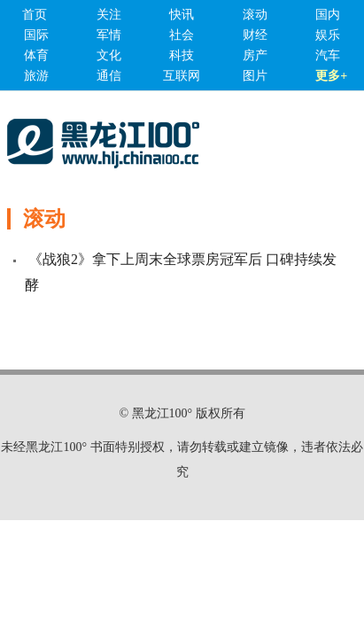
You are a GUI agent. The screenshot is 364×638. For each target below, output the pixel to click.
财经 (255, 35)
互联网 (182, 76)
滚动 (255, 15)
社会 (182, 35)
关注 (109, 15)
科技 (182, 55)
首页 (35, 15)
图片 (255, 76)
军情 (109, 35)
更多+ (331, 76)
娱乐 (328, 35)
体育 (36, 55)
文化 (109, 55)
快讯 (182, 15)
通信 (109, 76)
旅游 (36, 76)
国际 (36, 35)
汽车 (328, 55)
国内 (328, 15)
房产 (255, 55)
